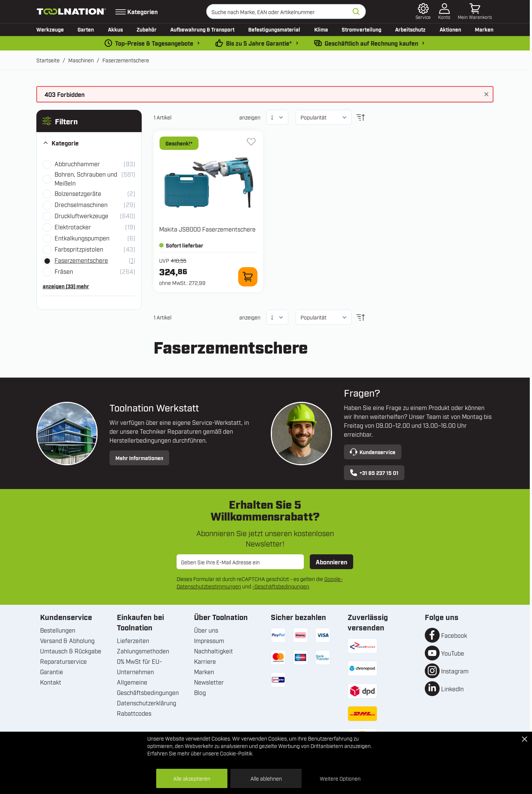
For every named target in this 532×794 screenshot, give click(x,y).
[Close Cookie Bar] (525, 739)
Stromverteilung (362, 29)
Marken (484, 29)
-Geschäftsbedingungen (281, 586)
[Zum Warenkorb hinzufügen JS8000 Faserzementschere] (248, 277)
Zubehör (147, 29)
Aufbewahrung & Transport (202, 29)
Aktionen (450, 29)
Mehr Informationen (139, 458)
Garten (86, 29)
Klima (321, 29)
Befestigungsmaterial (274, 29)
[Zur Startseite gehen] (71, 12)
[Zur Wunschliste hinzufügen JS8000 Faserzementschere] (251, 142)
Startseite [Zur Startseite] (48, 60)
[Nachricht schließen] (486, 94)
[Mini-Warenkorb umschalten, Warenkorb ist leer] (475, 12)
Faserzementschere (126, 60)
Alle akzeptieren (192, 778)
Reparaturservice (63, 661)
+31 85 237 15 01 (374, 473)
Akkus (115, 29)
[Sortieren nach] (324, 117)
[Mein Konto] (444, 12)
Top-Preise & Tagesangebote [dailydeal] (154, 43)
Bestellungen (58, 630)
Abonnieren (331, 562)
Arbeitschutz (410, 29)
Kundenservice (373, 452)
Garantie (52, 672)
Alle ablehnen (266, 778)
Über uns (206, 630)
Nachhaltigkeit (214, 651)
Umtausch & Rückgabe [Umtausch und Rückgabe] (71, 651)
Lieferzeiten (133, 640)
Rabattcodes (134, 713)
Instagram (455, 671)
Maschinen (81, 60)
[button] (89, 121)
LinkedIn (452, 689)
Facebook (454, 635)
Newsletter (209, 682)
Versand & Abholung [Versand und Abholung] (67, 640)
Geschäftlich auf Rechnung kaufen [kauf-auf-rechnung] (371, 43)
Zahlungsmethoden (143, 651)
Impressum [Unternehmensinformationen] (209, 640)
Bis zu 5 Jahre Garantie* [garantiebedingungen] (259, 43)
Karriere (205, 661)
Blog (200, 692)
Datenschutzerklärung (147, 703)
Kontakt (51, 682)
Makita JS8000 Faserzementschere (207, 229)
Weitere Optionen (340, 778)
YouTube (453, 653)
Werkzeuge (50, 29)
